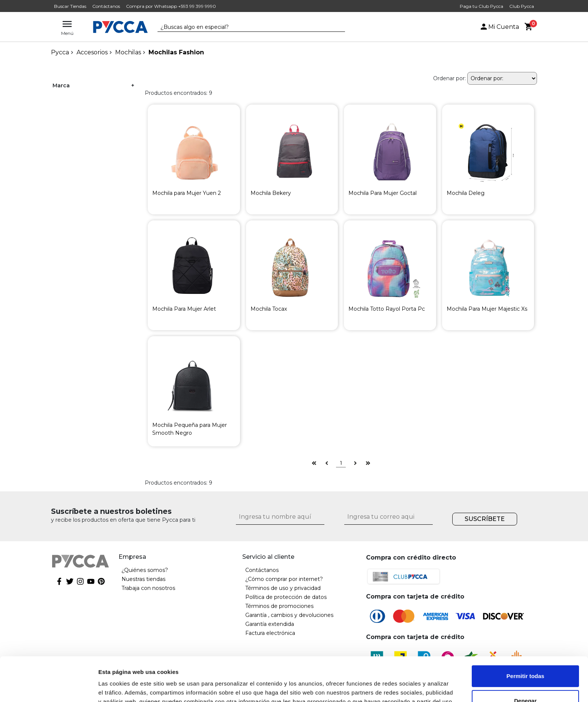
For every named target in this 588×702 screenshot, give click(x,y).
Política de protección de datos (286, 597)
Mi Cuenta (499, 27)
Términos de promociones (279, 606)
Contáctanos (106, 6)
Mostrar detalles (120, 687)
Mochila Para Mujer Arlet (184, 309)
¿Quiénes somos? (145, 570)
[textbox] (246, 27)
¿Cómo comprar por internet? (284, 579)
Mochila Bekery (271, 193)
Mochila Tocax (269, 309)
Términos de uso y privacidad (283, 588)
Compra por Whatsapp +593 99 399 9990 (171, 6)
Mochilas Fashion (176, 52)
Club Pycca (522, 6)
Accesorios (92, 52)
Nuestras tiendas (143, 579)
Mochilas (128, 52)
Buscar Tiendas (70, 6)
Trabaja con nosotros (148, 588)
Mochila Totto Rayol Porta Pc (387, 309)
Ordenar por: (449, 78)
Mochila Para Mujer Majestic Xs (487, 309)
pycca (60, 52)
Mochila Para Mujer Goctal (382, 193)
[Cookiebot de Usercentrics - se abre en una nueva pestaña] (49, 687)
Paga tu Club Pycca (481, 6)
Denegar (525, 656)
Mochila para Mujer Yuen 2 (187, 193)
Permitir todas (526, 632)
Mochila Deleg (466, 193)
